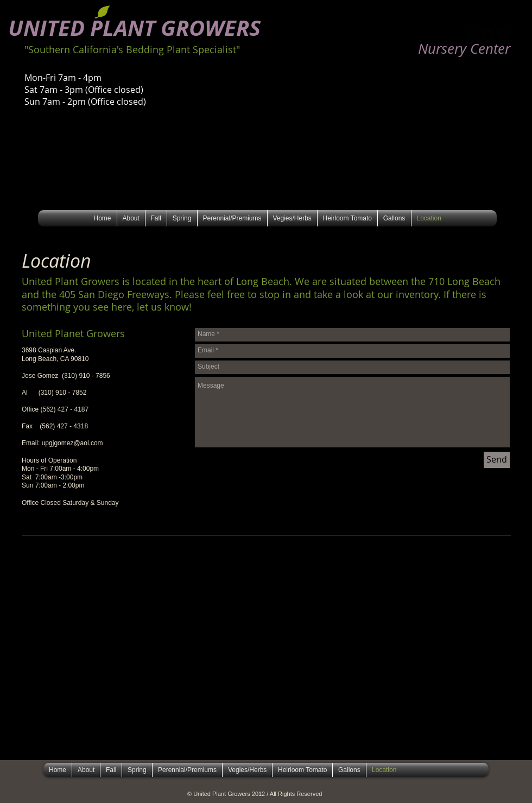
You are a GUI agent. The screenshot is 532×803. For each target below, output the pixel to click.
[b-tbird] (488, 34)
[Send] (497, 460)
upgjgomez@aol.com (72, 443)
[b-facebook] (503, 34)
